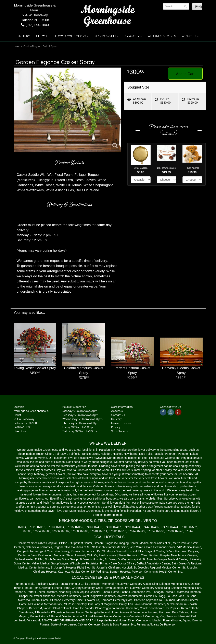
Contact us (118, 415)
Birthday (24, 36)
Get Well (43, 36)
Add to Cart (185, 74)
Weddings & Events (162, 36)
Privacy (116, 427)
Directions (20, 431)
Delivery (116, 419)
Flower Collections (71, 36)
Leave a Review (121, 423)
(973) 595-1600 (35, 25)
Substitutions (119, 431)
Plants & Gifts (105, 36)
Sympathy (132, 36)
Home (17, 46)
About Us (189, 36)
